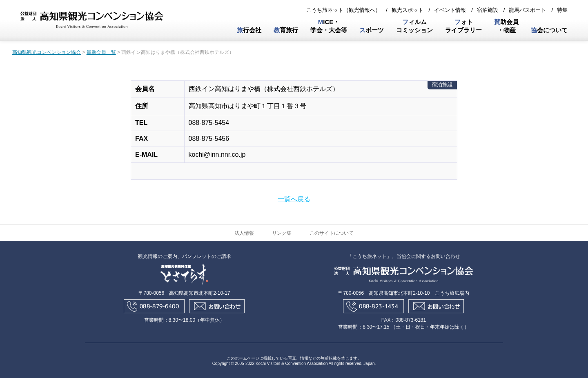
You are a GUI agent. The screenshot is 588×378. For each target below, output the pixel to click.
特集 (562, 10)
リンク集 (282, 233)
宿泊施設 (488, 10)
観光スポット (408, 10)
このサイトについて (332, 233)
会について (549, 30)
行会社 (249, 30)
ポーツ (372, 30)
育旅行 (286, 30)
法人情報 (244, 233)
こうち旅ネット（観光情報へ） (343, 10)
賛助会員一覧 (101, 52)
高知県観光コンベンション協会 (47, 52)
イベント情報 (450, 10)
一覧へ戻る (294, 199)
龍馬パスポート (527, 10)
